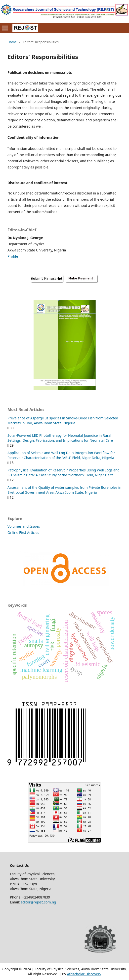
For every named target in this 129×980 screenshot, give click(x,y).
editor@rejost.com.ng (38, 902)
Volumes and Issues (24, 526)
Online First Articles (23, 532)
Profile (13, 256)
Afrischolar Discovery (84, 974)
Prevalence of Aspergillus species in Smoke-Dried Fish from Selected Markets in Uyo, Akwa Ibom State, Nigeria (63, 421)
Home (12, 42)
